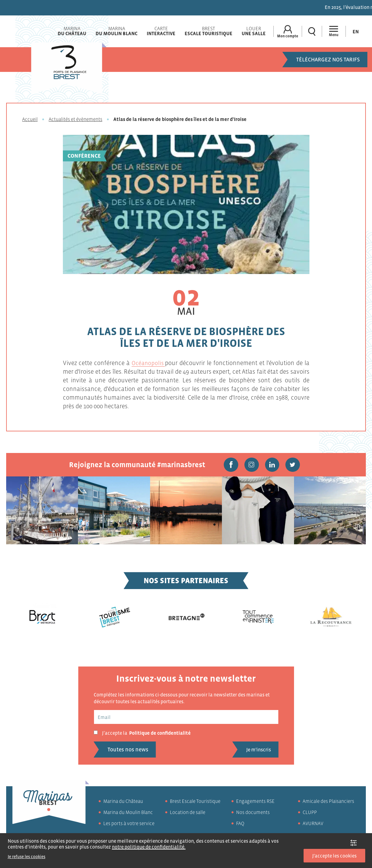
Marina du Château (123, 803)
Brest (208, 31)
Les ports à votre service (129, 825)
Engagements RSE (255, 803)
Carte (160, 31)
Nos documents (253, 814)
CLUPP (310, 814)
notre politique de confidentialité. (149, 847)
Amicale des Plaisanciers (328, 803)
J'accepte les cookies (334, 856)
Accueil (30, 119)
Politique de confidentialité (160, 735)
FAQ (240, 825)
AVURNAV (313, 825)
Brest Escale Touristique (195, 803)
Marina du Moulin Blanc (128, 814)
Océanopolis (148, 363)
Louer (253, 31)
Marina (71, 31)
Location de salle (188, 814)
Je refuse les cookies (27, 857)
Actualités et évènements (76, 119)
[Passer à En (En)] (356, 31)
